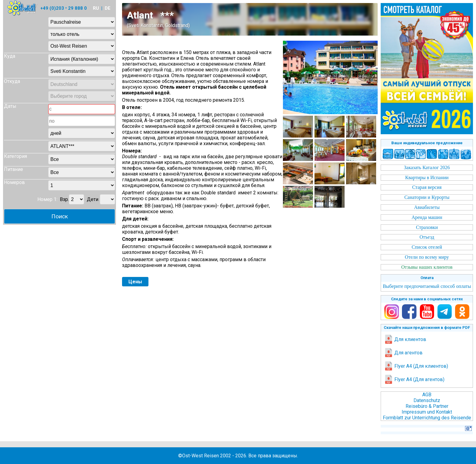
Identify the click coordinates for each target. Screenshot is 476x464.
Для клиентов (405, 339)
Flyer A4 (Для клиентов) (416, 366)
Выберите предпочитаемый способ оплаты (427, 286)
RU (96, 8)
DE (108, 8)
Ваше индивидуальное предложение (427, 143)
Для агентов (403, 353)
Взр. (64, 199)
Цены (135, 282)
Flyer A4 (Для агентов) (414, 379)
